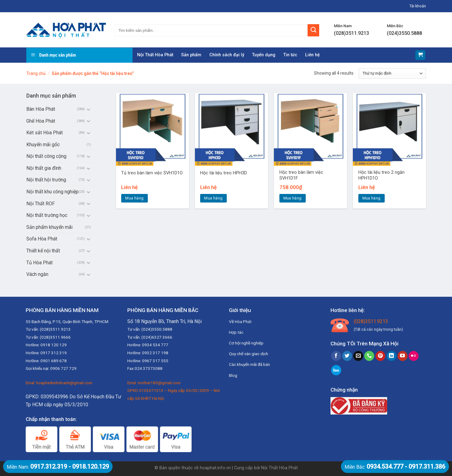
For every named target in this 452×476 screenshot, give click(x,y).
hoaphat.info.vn (215, 468)
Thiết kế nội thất (43, 251)
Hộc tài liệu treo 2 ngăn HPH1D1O (381, 175)
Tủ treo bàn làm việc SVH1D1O (152, 173)
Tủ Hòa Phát (39, 263)
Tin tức (290, 55)
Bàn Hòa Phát (41, 109)
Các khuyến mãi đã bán (249, 364)
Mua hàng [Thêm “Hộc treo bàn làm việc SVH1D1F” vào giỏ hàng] (293, 198)
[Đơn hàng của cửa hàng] (392, 73)
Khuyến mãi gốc (43, 145)
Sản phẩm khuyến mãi (49, 227)
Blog (233, 375)
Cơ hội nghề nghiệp (246, 343)
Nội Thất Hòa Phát (155, 55)
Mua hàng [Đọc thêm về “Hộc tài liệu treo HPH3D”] (213, 198)
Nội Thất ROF (41, 204)
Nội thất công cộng (46, 156)
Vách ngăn (37, 274)
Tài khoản (418, 6)
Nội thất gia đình (44, 168)
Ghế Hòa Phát (41, 121)
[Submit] (313, 30)
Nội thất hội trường (46, 180)
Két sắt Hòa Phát (45, 133)
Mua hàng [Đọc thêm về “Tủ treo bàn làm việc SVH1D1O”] (134, 198)
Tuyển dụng (264, 55)
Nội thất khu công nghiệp (52, 192)
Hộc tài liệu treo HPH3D (224, 173)
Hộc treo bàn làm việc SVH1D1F (301, 175)
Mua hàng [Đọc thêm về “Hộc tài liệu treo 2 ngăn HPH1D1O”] (372, 198)
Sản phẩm (191, 55)
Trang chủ (36, 73)
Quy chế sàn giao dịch (248, 354)
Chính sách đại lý (227, 55)
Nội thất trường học (47, 215)
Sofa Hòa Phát (42, 239)
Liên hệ (312, 55)
